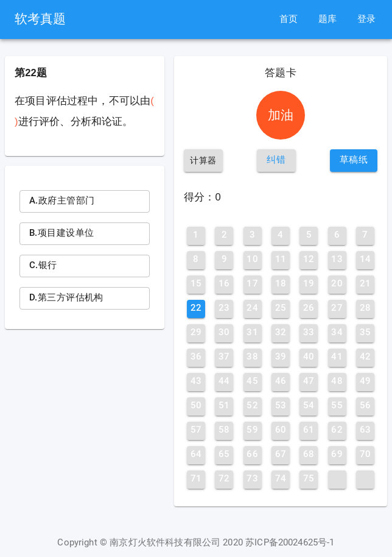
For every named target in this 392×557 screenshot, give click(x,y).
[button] (276, 161)
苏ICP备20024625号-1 (290, 543)
